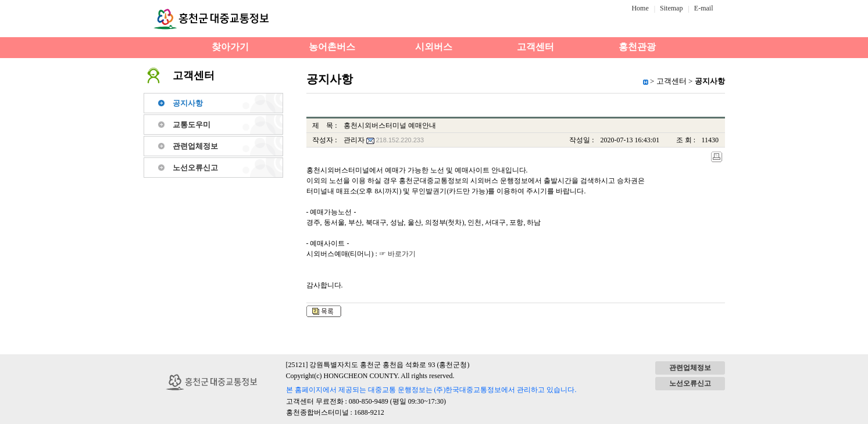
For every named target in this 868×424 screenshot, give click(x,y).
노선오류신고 (195, 168)
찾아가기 (230, 47)
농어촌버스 (332, 47)
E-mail (704, 8)
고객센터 (535, 47)
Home (640, 8)
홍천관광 (637, 47)
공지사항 (188, 103)
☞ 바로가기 (397, 254)
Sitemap (671, 8)
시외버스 (434, 47)
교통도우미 (192, 125)
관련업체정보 (195, 146)
